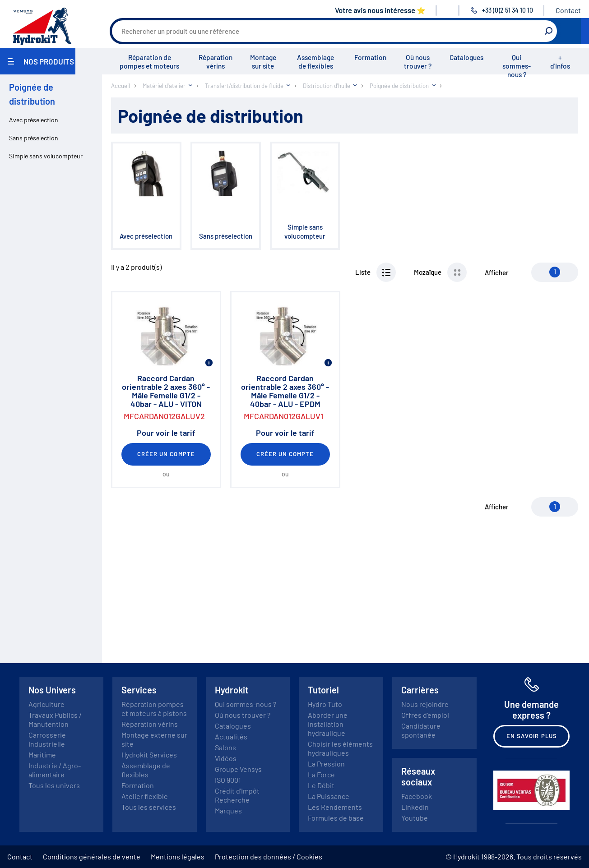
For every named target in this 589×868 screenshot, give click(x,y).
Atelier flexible (145, 796)
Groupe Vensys (238, 769)
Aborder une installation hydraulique (328, 724)
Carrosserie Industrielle (47, 739)
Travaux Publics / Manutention (55, 719)
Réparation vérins (216, 62)
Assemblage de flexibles (315, 62)
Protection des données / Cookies (269, 856)
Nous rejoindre (425, 704)
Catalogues (466, 57)
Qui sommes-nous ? (517, 66)
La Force (321, 774)
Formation (370, 57)
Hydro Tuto (325, 704)
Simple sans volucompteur (46, 156)
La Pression (326, 764)
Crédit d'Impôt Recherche (237, 795)
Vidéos (226, 758)
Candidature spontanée (421, 730)
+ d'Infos (560, 62)
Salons (225, 747)
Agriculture (46, 704)
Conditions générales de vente (92, 856)
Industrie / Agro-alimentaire (55, 770)
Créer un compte (166, 454)
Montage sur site (263, 62)
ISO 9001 (228, 780)
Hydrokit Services (149, 755)
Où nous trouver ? (418, 62)
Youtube (415, 818)
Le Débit (321, 785)
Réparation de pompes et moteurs (149, 62)
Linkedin (415, 807)
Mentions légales (178, 856)
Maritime (42, 755)
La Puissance (329, 796)
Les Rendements (335, 807)
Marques (228, 810)
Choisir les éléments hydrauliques (340, 748)
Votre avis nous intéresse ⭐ (380, 10)
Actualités (231, 736)
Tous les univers (54, 785)
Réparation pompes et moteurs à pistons (154, 709)
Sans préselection (34, 138)
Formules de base (336, 818)
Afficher (497, 272)
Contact (568, 10)
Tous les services (149, 807)
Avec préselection (34, 120)
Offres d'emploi (425, 715)
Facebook (417, 796)
